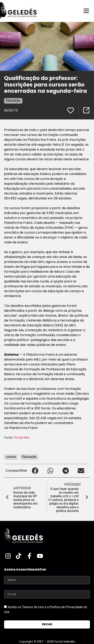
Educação (13, 100)
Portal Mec (22, 438)
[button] (35, 471)
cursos (11, 457)
